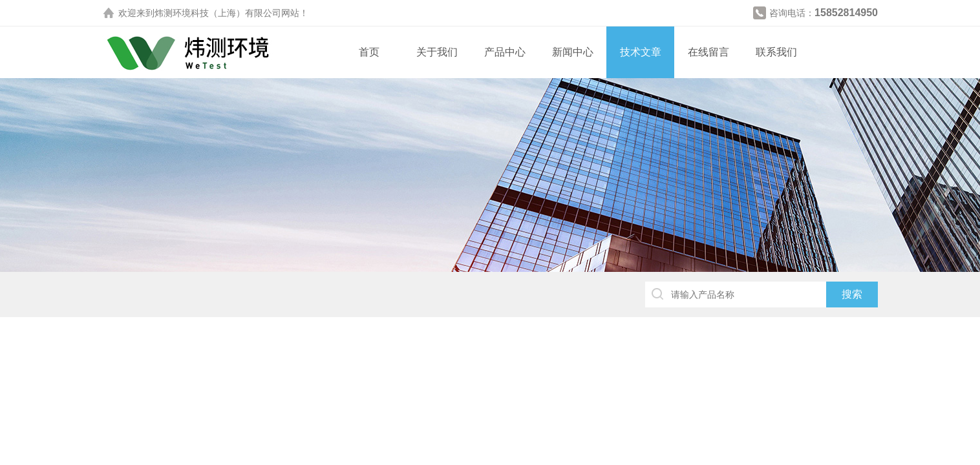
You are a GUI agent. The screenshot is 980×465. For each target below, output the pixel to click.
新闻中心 (573, 52)
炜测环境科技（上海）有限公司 (218, 13)
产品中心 (505, 52)
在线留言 (708, 52)
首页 (369, 52)
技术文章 (641, 52)
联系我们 (776, 52)
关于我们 (437, 52)
